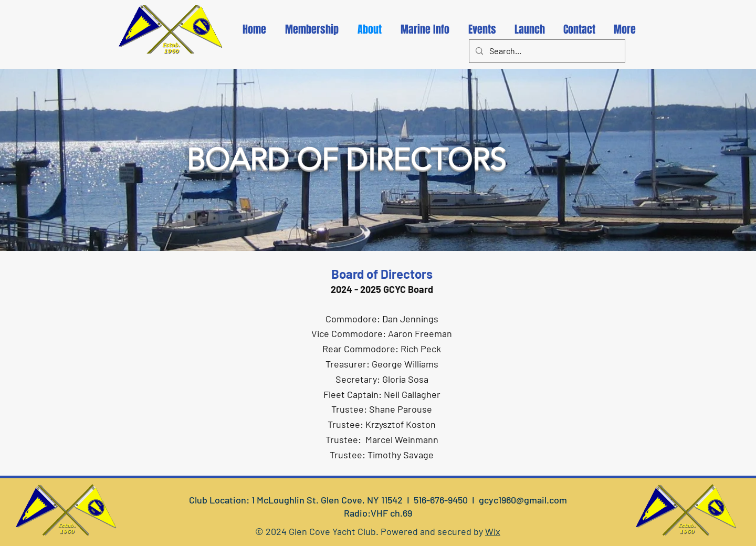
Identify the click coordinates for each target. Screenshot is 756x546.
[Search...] (546, 51)
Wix (493, 531)
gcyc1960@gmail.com (523, 500)
